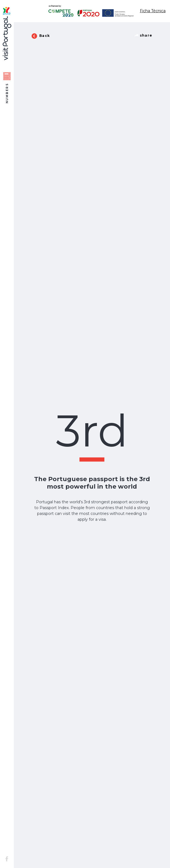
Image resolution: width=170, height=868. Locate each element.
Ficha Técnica (153, 11)
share (143, 35)
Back (41, 36)
